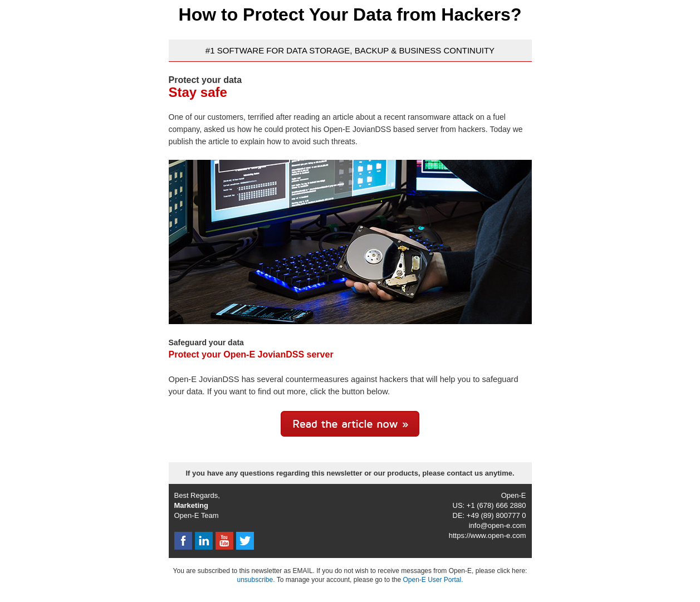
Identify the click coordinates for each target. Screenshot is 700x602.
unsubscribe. (256, 580)
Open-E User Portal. (433, 580)
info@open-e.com (498, 525)
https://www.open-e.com (488, 535)
